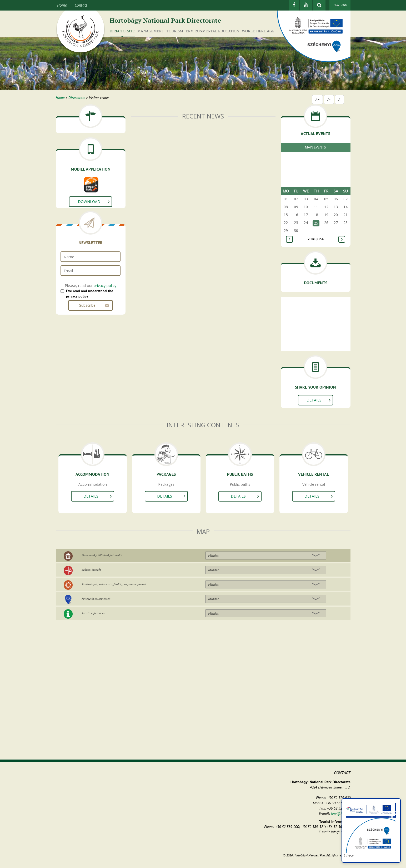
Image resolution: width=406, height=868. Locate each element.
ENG (344, 5)
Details (314, 400)
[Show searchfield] (319, 5)
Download (89, 202)
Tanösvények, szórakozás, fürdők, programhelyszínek (114, 584)
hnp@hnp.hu (341, 814)
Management (151, 31)
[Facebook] (294, 5)
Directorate (122, 31)
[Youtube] (306, 5)
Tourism (175, 31)
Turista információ (93, 613)
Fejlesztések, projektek (96, 599)
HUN (336, 5)
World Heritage (258, 31)
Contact (81, 5)
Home (62, 5)
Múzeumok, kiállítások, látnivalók (102, 555)
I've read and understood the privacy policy (90, 294)
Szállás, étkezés (91, 570)
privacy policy (105, 286)
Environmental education (212, 31)
